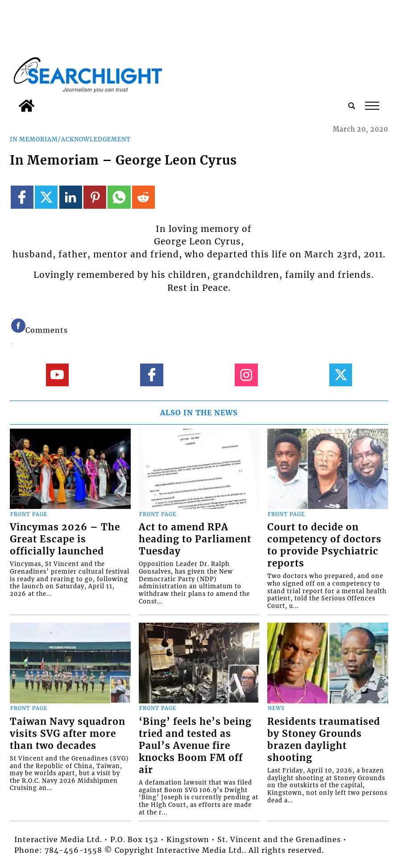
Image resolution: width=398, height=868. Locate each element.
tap (372, 106)
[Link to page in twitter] (46, 197)
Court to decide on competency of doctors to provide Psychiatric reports (324, 545)
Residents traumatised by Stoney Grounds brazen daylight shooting (324, 740)
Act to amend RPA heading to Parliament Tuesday (195, 539)
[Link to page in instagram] (246, 375)
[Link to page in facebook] (22, 197)
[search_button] (352, 106)
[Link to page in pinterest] (95, 197)
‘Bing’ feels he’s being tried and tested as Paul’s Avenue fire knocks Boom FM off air (195, 746)
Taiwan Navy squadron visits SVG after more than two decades (68, 734)
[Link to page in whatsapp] (119, 197)
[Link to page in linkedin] (71, 197)
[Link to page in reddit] (143, 197)
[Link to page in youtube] (57, 375)
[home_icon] (27, 106)
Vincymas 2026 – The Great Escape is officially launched (65, 539)
